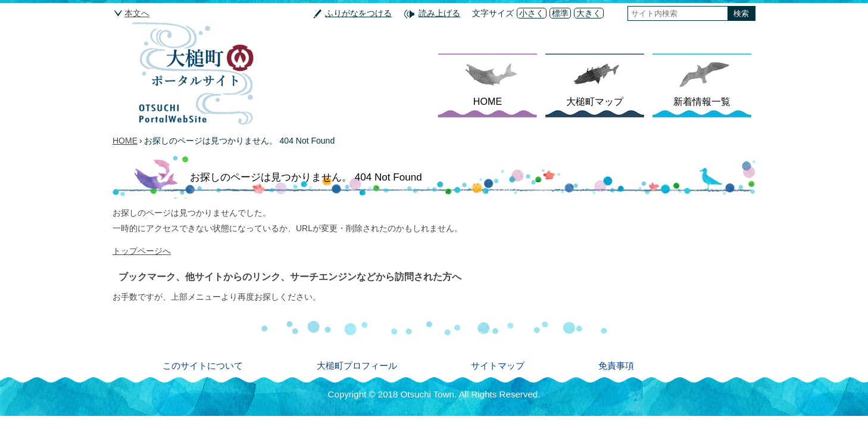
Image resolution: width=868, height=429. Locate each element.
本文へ (137, 13)
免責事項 (616, 366)
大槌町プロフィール (357, 366)
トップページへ (142, 251)
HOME (488, 101)
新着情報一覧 (702, 101)
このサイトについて (203, 366)
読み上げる (439, 13)
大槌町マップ (595, 101)
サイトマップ (498, 366)
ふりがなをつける (358, 13)
